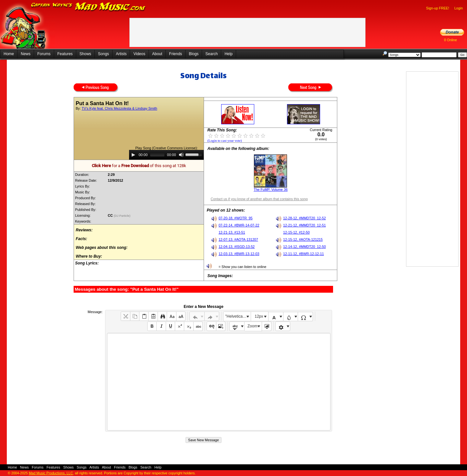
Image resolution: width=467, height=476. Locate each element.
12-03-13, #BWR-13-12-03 (239, 254)
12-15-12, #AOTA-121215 (303, 239)
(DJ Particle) (123, 216)
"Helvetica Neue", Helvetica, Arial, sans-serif (238, 316)
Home (9, 54)
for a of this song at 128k (139, 166)
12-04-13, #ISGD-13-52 (237, 247)
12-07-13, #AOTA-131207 (238, 239)
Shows (85, 54)
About (157, 54)
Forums (44, 54)
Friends (175, 54)
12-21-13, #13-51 (232, 232)
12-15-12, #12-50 (296, 232)
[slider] (157, 155)
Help (228, 54)
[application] (166, 155)
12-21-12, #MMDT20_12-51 (305, 225)
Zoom (252, 326)
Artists (121, 54)
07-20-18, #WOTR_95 (236, 218)
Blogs (194, 54)
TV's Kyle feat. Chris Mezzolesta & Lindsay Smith (120, 108)
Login (459, 8)
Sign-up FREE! (438, 8)
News (26, 54)
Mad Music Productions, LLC (51, 473)
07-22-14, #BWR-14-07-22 (239, 225)
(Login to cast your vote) (224, 141)
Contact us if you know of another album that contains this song (259, 199)
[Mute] (181, 155)
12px (259, 316)
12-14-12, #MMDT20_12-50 (305, 247)
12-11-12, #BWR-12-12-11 (304, 254)
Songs (103, 54)
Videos (139, 54)
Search (211, 54)
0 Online (450, 40)
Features (65, 54)
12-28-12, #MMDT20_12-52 (305, 218)
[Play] (133, 155)
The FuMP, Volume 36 (271, 189)
